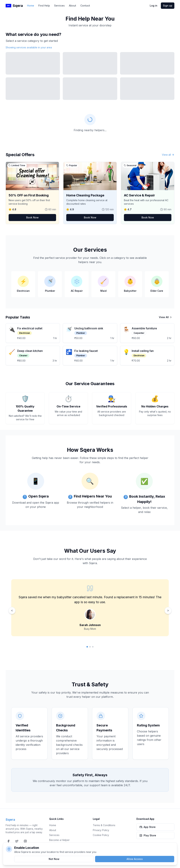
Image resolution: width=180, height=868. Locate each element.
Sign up (168, 6)
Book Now (32, 217)
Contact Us (56, 845)
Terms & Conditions (104, 825)
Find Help (44, 6)
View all (168, 155)
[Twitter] (17, 841)
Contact (85, 6)
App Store (147, 827)
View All (166, 317)
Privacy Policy (101, 830)
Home (31, 6)
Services (59, 6)
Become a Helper (59, 840)
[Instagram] (25, 841)
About (73, 6)
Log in (154, 6)
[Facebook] (8, 841)
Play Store (148, 835)
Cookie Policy (101, 835)
